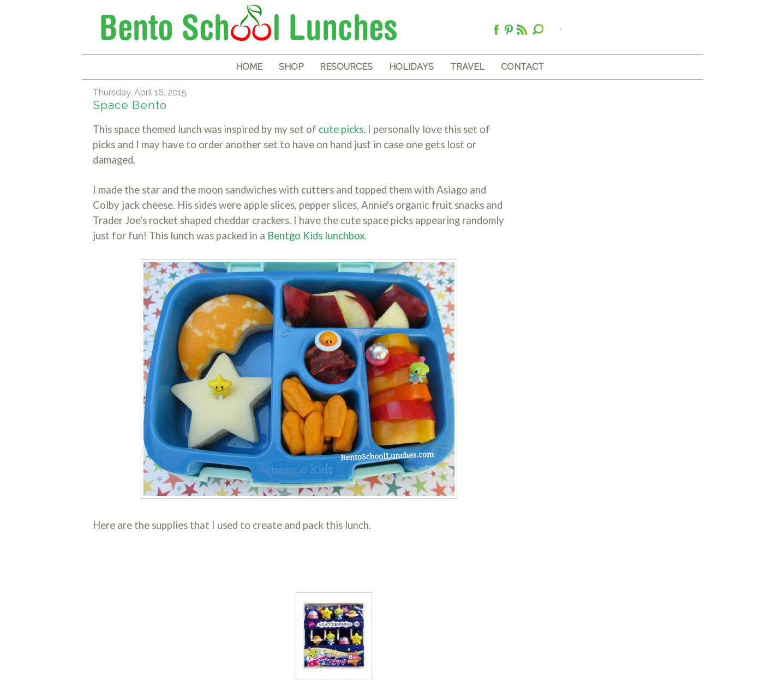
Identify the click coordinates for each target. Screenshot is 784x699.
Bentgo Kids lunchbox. (317, 236)
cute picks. (341, 129)
